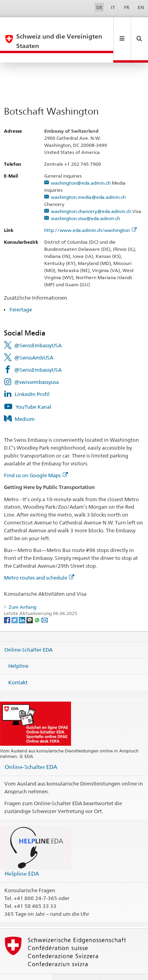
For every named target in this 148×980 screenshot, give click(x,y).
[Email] (45, 601)
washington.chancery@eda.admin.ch (91, 192)
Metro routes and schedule (39, 559)
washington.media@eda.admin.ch (88, 178)
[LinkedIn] (23, 601)
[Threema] (30, 601)
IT (113, 7)
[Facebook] (8, 601)
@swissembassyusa (37, 363)
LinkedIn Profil (32, 375)
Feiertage (21, 291)
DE (99, 7)
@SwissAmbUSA (34, 339)
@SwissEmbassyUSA (38, 326)
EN (141, 7)
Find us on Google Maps (36, 456)
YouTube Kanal (33, 388)
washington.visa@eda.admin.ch (85, 199)
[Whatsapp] (38, 601)
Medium (25, 400)
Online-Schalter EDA (28, 630)
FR (127, 7)
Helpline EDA (22, 855)
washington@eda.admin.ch (81, 164)
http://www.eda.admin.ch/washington (90, 211)
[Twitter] (15, 601)
